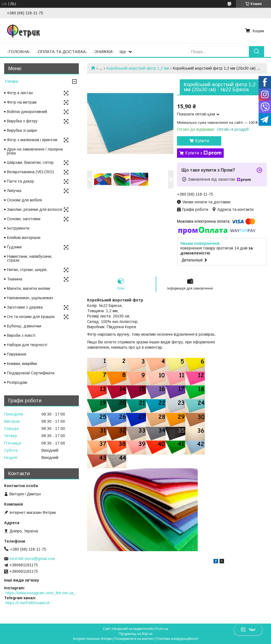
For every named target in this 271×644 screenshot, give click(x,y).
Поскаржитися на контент (134, 639)
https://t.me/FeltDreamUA (28, 603)
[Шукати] (256, 52)
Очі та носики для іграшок (31, 317)
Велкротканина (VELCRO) (30, 172)
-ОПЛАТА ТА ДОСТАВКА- (62, 52)
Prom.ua (162, 629)
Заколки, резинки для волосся (35, 209)
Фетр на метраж (22, 102)
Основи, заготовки (24, 219)
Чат (248, 630)
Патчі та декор (20, 181)
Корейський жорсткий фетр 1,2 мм (138, 68)
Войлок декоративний (27, 112)
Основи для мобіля (24, 200)
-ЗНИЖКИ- (103, 52)
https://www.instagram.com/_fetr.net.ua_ (41, 593)
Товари (11, 81)
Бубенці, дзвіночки (24, 326)
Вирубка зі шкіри (22, 130)
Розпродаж (17, 382)
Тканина (15, 279)
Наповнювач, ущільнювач (30, 298)
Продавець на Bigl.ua (135, 634)
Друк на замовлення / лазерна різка (35, 151)
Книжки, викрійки (22, 364)
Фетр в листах (20, 93)
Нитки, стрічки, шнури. (27, 270)
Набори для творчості (27, 345)
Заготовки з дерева (25, 307)
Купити (202, 141)
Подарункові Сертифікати (31, 373)
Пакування (17, 354)
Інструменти (18, 228)
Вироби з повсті (21, 335)
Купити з (203, 153)
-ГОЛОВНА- (19, 52)
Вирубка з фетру (22, 121)
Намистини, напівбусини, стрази (30, 258)
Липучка (14, 191)
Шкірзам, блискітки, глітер (30, 162)
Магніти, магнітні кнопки (28, 288)
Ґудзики (14, 247)
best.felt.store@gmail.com (32, 559)
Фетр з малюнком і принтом (32, 140)
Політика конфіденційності (177, 639)
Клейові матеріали (24, 238)
